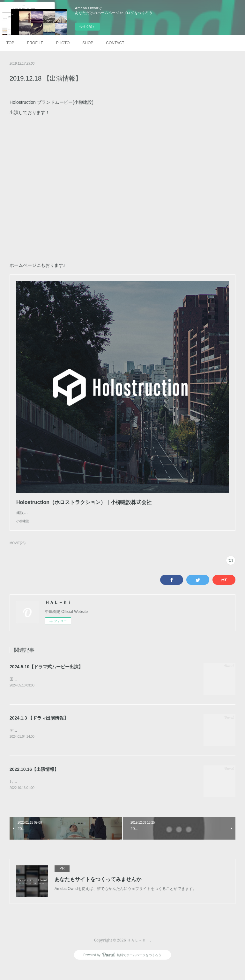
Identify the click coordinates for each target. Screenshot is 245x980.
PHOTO (63, 43)
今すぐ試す (87, 27)
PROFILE (35, 43)
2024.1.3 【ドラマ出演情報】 (39, 731)
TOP (10, 43)
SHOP (88, 43)
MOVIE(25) (18, 556)
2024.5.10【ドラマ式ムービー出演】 (46, 679)
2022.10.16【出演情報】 (34, 783)
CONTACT (115, 43)
